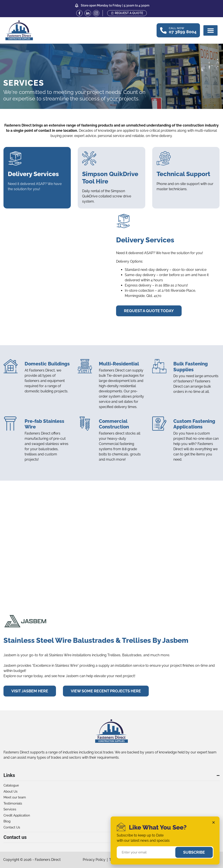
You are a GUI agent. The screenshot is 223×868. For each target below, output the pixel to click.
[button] (210, 30)
